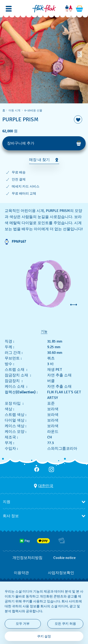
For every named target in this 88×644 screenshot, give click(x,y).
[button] (9, 9)
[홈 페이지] (44, 9)
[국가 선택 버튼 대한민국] (44, 486)
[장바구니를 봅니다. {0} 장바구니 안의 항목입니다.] (80, 9)
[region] (44, 153)
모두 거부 (23, 624)
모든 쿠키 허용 (65, 624)
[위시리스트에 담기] (78, 119)
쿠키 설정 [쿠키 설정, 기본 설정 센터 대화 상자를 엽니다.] (44, 636)
